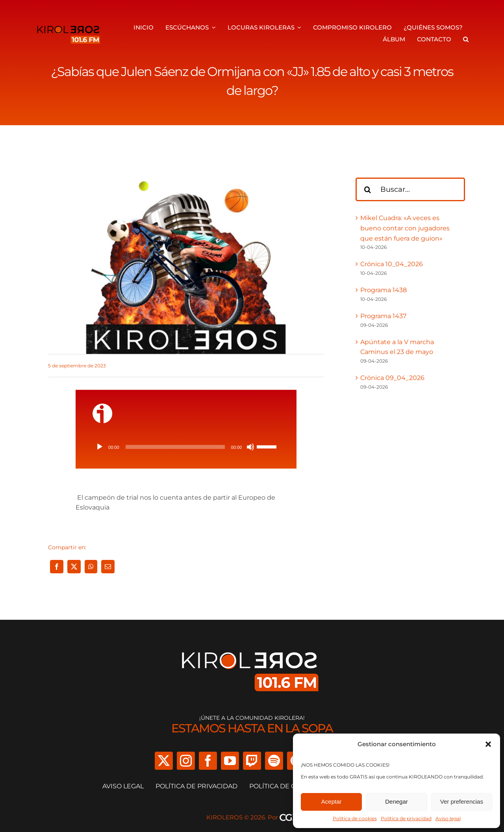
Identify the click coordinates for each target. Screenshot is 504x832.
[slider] (175, 447)
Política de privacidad (406, 818)
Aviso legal (448, 818)
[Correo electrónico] (108, 567)
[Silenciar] (250, 447)
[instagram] (186, 761)
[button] (488, 744)
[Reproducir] (100, 447)
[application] (186, 447)
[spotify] (274, 761)
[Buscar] (367, 189)
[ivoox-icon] (102, 407)
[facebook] (208, 761)
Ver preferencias (462, 801)
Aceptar (332, 801)
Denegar (397, 801)
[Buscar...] (410, 189)
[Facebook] (57, 567)
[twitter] (164, 761)
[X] (74, 567)
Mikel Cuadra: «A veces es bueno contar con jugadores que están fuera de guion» (405, 228)
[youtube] (230, 761)
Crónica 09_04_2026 (392, 378)
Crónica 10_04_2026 (392, 264)
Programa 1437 (383, 316)
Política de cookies (355, 818)
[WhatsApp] (91, 567)
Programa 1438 (384, 290)
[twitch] (252, 761)
